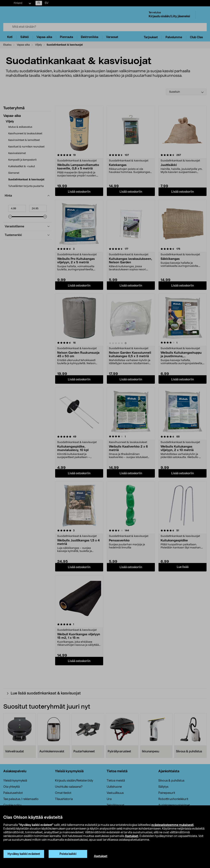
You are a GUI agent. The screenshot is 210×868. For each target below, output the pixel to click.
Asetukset (132, 836)
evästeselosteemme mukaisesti (172, 825)
